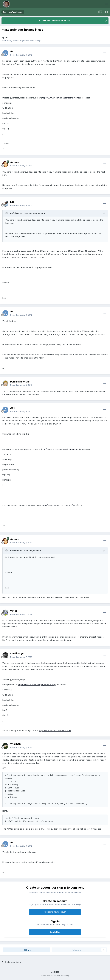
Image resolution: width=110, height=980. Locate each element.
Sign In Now (55, 932)
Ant (7, 37)
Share (27, 950)
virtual (14, 611)
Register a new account (55, 912)
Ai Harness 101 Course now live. (55, 21)
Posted (21, 55)
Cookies (55, 972)
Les (12, 202)
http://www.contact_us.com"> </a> (59, 505)
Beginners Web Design (30, 41)
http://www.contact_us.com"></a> (55, 730)
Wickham (16, 744)
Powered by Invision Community (55, 976)
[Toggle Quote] (7, 213)
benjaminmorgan (20, 382)
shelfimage (17, 653)
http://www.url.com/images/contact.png (60, 98)
